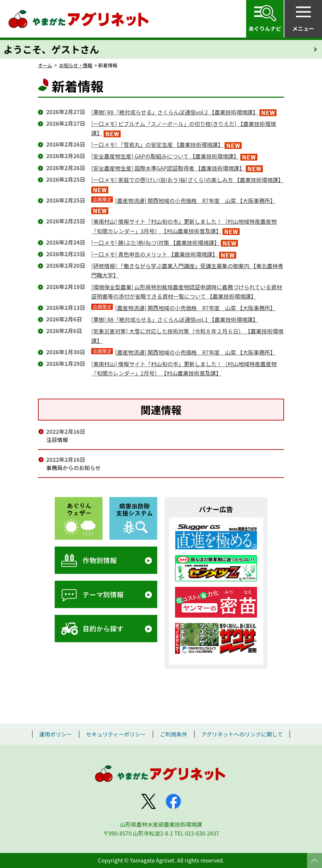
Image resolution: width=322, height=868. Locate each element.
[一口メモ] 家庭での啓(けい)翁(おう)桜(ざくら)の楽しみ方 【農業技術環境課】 (187, 180)
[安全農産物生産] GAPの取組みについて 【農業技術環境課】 (165, 156)
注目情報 (57, 440)
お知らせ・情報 (76, 65)
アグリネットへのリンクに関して (242, 734)
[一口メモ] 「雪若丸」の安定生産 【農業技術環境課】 (157, 144)
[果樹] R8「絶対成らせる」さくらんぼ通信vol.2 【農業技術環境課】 (175, 112)
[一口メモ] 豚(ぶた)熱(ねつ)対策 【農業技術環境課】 (156, 243)
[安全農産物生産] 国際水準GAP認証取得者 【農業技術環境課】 (168, 168)
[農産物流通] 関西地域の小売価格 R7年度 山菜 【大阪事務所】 (195, 201)
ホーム (45, 65)
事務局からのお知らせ (73, 468)
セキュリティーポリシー (116, 734)
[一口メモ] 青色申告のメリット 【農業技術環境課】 (155, 254)
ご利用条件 (174, 734)
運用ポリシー (56, 734)
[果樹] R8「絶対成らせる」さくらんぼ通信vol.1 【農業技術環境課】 (175, 319)
